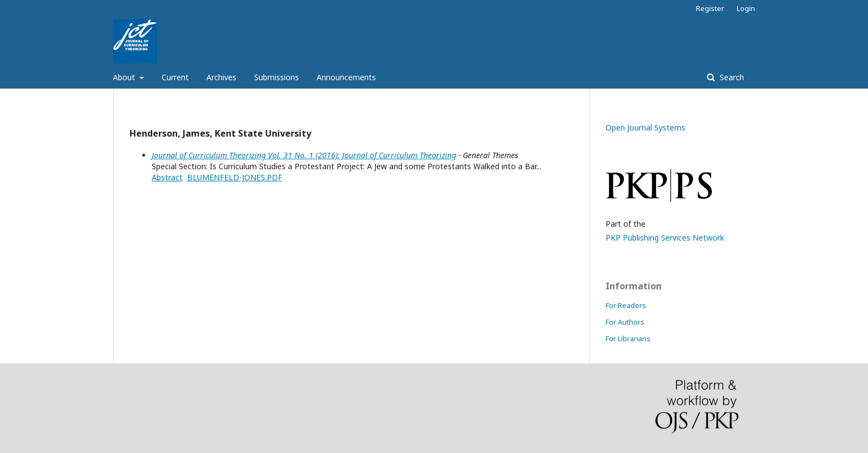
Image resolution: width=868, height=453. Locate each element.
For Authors (625, 322)
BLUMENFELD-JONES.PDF (235, 177)
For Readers (626, 305)
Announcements (346, 77)
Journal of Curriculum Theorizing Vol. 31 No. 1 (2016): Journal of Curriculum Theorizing (304, 155)
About (125, 77)
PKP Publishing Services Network (665, 238)
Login (746, 8)
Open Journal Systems (645, 127)
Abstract (167, 177)
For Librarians (628, 339)
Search (731, 77)
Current (175, 77)
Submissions (277, 77)
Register (710, 8)
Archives (221, 77)
